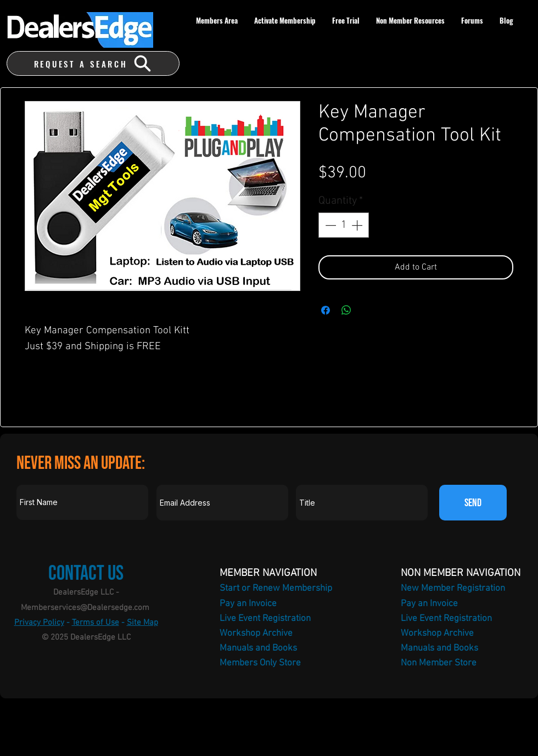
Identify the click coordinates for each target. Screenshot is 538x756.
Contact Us (86, 573)
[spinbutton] (344, 225)
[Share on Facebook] (326, 310)
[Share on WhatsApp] (346, 310)
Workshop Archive (256, 634)
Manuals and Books (258, 648)
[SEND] (473, 503)
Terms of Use (96, 623)
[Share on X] (367, 310)
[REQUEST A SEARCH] (93, 63)
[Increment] (358, 225)
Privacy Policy (39, 623)
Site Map (142, 623)
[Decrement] (329, 225)
